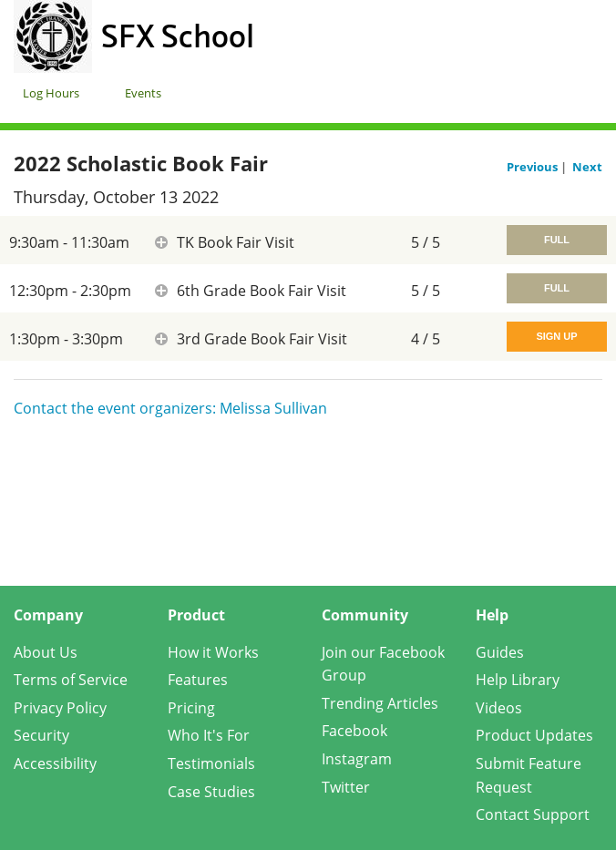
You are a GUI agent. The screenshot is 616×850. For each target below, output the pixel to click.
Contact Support (533, 814)
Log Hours (51, 93)
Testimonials (211, 763)
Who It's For (209, 735)
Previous (534, 167)
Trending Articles (380, 703)
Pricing (191, 708)
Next (587, 167)
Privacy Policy (60, 708)
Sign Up (556, 336)
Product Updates (534, 735)
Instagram (357, 759)
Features (198, 680)
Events (143, 93)
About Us (46, 652)
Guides (500, 652)
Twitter (346, 787)
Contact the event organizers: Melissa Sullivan (170, 408)
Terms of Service (71, 680)
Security (41, 735)
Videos (499, 708)
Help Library (518, 680)
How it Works (213, 652)
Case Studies (211, 792)
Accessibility (55, 763)
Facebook (354, 731)
